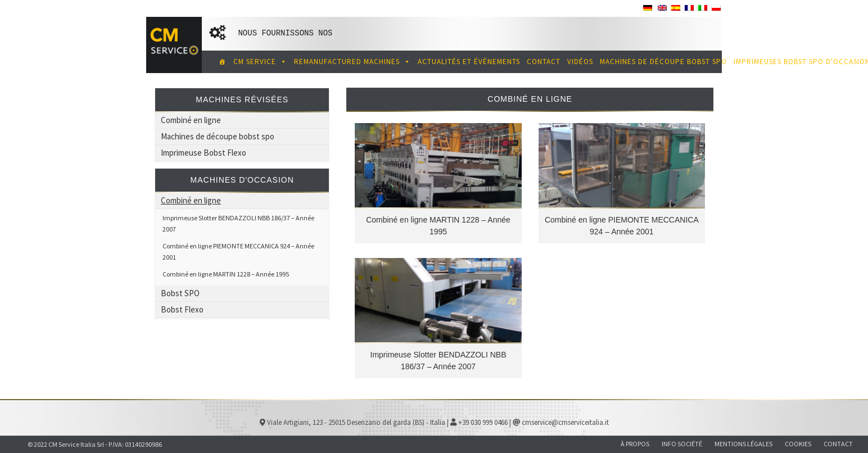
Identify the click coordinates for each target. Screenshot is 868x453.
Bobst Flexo (182, 309)
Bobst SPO (180, 293)
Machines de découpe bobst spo (218, 136)
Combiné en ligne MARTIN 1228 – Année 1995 (226, 274)
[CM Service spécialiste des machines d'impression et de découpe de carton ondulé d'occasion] (220, 62)
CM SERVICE (260, 62)
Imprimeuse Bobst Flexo (204, 153)
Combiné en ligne (191, 120)
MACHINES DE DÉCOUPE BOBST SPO (663, 62)
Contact (544, 62)
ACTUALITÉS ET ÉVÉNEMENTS (469, 62)
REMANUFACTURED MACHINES (352, 62)
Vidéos (580, 62)
